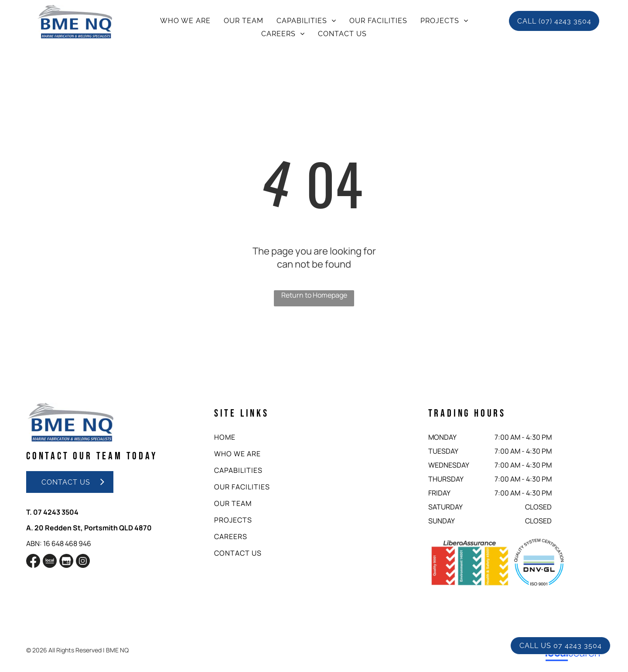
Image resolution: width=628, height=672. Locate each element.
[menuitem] (185, 21)
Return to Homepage (314, 295)
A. (30, 528)
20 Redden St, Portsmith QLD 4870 (93, 528)
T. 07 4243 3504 (52, 512)
